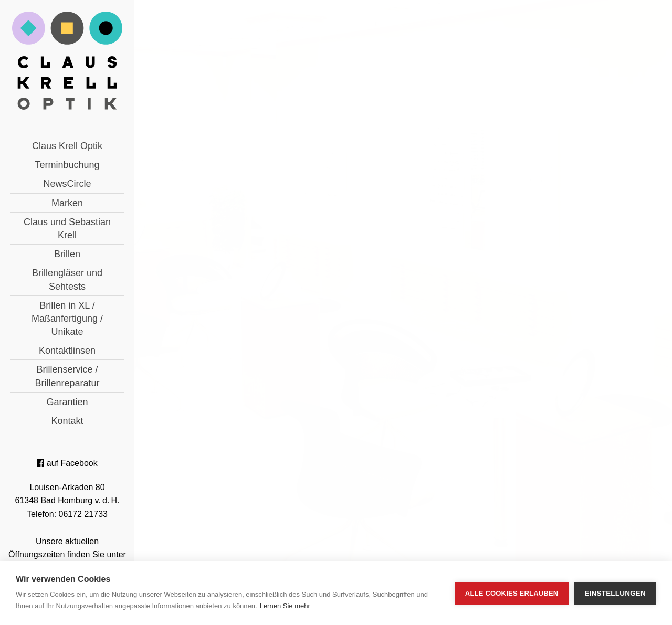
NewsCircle (67, 184)
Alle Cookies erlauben (512, 593)
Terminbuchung (67, 165)
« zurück (233, 384)
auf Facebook (67, 463)
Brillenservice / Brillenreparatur (67, 376)
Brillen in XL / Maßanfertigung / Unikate (67, 319)
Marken (67, 203)
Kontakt (67, 421)
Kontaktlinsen (67, 351)
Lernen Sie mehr (285, 606)
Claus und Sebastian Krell (67, 229)
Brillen (67, 254)
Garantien (67, 402)
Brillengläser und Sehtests (67, 279)
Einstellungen (615, 593)
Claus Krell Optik (67, 146)
